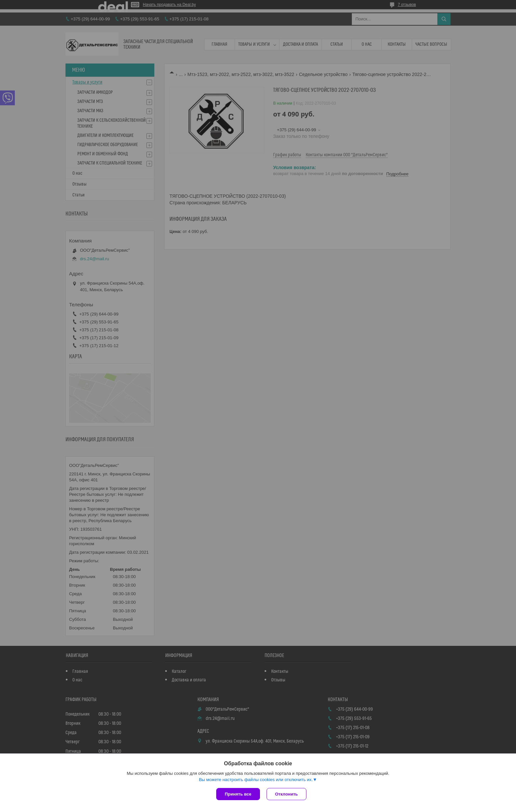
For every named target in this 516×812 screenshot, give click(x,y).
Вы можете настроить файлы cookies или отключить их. (256, 780)
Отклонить (286, 794)
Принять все (238, 794)
